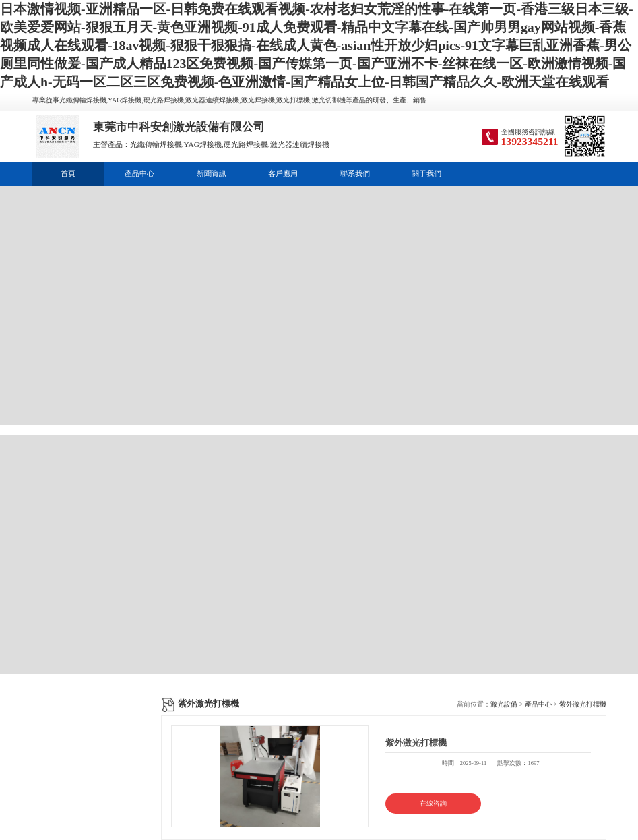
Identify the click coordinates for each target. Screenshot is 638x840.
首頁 (68, 173)
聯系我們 (355, 173)
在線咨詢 (433, 803)
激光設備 (504, 704)
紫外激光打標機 (583, 704)
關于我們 (426, 173)
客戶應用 (283, 173)
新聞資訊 (212, 173)
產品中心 (139, 173)
